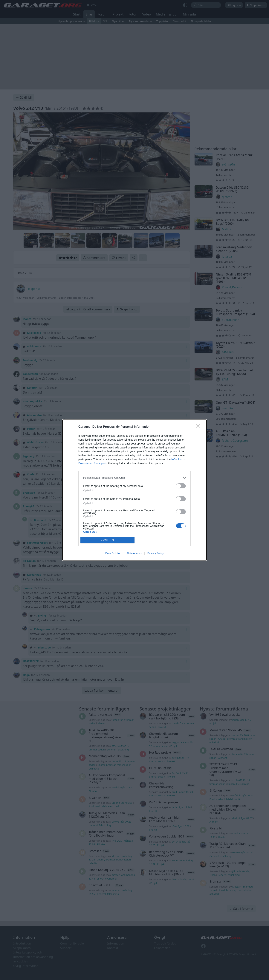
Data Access (134, 553)
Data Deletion (113, 553)
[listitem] (134, 478)
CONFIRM (107, 540)
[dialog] (134, 490)
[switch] (181, 486)
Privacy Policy (156, 553)
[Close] (199, 427)
